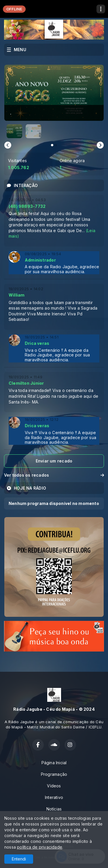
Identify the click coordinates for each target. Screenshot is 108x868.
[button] (14, 131)
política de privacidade (40, 847)
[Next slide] (100, 145)
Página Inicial (54, 763)
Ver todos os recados (54, 475)
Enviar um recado (54, 461)
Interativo (54, 797)
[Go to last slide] (8, 145)
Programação (54, 774)
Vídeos (54, 786)
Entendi (19, 859)
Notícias (54, 809)
